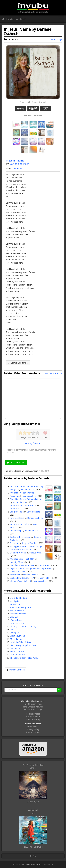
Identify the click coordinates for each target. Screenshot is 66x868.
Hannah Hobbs (44, 578)
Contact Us (48, 864)
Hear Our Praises (18, 623)
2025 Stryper (33, 802)
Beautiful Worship (18, 553)
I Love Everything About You (23, 645)
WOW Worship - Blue (20, 524)
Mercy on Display (18, 614)
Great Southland (17, 636)
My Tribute (15, 648)
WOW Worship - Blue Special (23, 505)
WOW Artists (16, 508)
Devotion (14, 543)
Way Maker (15, 617)
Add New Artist (33, 714)
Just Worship (16, 531)
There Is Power (17, 652)
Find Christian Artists (33, 704)
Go (11, 629)
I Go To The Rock (18, 655)
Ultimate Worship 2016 (20, 581)
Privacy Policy (33, 729)
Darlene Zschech (19, 164)
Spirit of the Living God (20, 607)
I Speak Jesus (16, 620)
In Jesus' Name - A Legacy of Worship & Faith (31, 568)
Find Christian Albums (33, 707)
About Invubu (33, 726)
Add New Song (33, 719)
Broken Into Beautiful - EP (22, 578)
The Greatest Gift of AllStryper (33, 766)
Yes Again (14, 601)
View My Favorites (33, 443)
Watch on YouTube (54, 373)
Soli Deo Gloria (17, 611)
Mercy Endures (17, 639)
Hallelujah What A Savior (21, 642)
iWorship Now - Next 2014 (22, 559)
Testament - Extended (20, 537)
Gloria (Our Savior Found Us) (23, 626)
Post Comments (16, 463)
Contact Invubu (33, 732)
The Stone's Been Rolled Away (24, 658)
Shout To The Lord (19, 598)
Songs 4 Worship (29, 543)
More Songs (57, 39)
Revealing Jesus (17, 518)
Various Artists (27, 490)
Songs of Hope (17, 512)
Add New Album (33, 717)
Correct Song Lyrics (18, 363)
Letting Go (15, 633)
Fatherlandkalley (33, 812)
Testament (18, 168)
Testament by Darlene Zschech (33, 102)
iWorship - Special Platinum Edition (26, 499)
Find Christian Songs (33, 710)
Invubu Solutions (14, 19)
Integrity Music (17, 562)
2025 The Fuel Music (33, 847)
